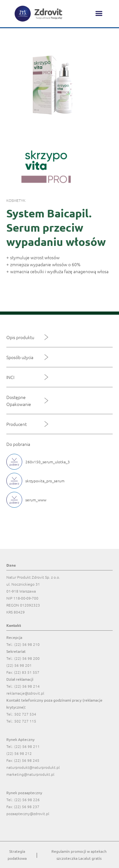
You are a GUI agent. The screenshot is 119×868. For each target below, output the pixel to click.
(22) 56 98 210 (27, 644)
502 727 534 (25, 714)
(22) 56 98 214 (27, 686)
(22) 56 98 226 (27, 800)
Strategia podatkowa (17, 855)
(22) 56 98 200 (27, 658)
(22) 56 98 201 (19, 665)
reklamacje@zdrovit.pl (25, 693)
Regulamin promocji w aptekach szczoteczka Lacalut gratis (79, 855)
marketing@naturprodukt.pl (30, 774)
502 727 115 (25, 721)
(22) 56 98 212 (19, 753)
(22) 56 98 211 (27, 746)
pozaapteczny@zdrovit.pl (28, 813)
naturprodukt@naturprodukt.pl (33, 767)
